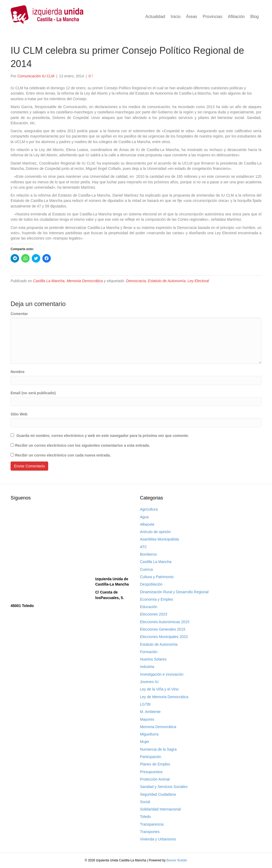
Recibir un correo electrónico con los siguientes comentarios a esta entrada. (83, 445)
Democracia (136, 281)
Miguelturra (149, 734)
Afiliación (236, 17)
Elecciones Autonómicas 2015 (165, 622)
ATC (144, 547)
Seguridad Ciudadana (158, 794)
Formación (149, 652)
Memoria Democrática (85, 281)
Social (145, 802)
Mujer (145, 742)
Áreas (192, 17)
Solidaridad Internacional (160, 809)
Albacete (147, 524)
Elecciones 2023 (154, 614)
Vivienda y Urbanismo (158, 839)
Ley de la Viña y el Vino (159, 689)
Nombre (18, 372)
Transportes (150, 832)
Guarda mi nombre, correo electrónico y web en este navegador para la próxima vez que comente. (103, 436)
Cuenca (146, 569)
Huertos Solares (153, 659)
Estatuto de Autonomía (167, 281)
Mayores (147, 719)
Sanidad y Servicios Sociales (164, 787)
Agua (144, 517)
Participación (151, 757)
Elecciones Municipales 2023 (164, 637)
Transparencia (152, 824)
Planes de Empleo (155, 764)
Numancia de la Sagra (158, 749)
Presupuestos (151, 772)
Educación (149, 607)
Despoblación (151, 584)
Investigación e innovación (162, 674)
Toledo (145, 817)
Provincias (212, 17)
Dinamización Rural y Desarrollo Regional (174, 592)
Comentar (19, 314)
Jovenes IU (149, 682)
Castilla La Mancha (49, 281)
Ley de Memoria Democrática (164, 697)
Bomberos (148, 554)
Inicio (176, 17)
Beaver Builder (177, 860)
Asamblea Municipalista (159, 539)
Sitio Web (19, 414)
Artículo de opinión (155, 532)
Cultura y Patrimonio (157, 577)
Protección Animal (155, 779)
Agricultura (149, 509)
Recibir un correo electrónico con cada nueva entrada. (63, 455)
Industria (147, 667)
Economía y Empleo (157, 599)
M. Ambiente (150, 712)
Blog (255, 17)
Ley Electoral (198, 281)
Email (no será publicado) (33, 393)
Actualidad (155, 17)
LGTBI (145, 704)
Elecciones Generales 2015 (163, 629)
